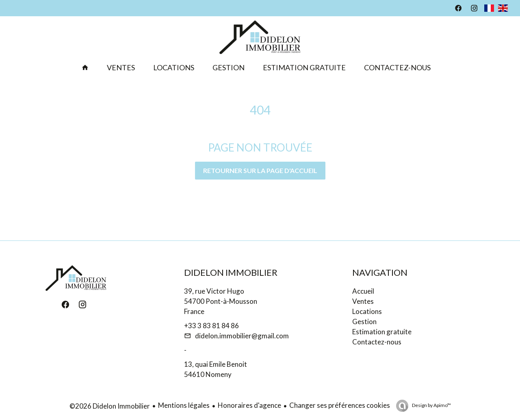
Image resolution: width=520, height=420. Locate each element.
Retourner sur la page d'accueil (260, 170)
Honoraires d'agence (249, 405)
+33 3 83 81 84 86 (211, 326)
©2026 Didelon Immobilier (110, 406)
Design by (431, 405)
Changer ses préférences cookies (340, 405)
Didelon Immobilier (231, 272)
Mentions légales (184, 405)
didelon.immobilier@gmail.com (242, 336)
